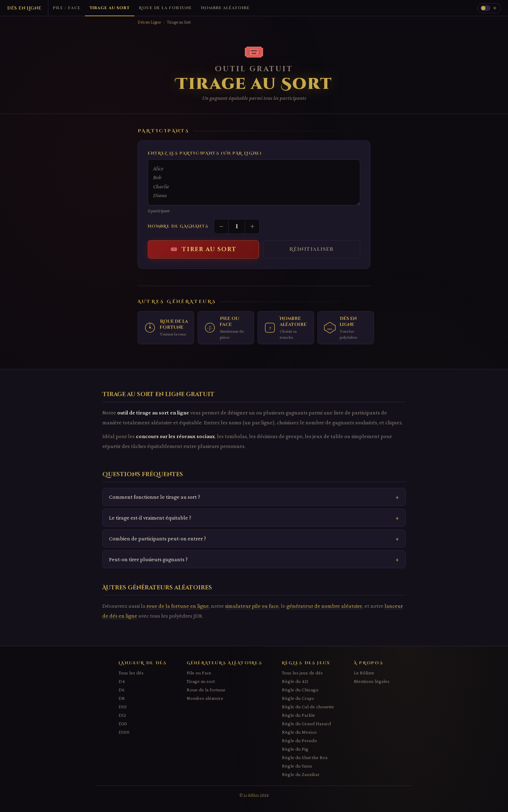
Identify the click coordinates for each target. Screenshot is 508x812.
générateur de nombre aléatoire (324, 606)
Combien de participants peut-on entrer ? (158, 538)
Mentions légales (372, 681)
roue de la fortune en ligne (178, 606)
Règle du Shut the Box (305, 757)
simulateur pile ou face (252, 606)
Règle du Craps (298, 698)
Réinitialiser (312, 249)
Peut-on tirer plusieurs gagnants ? (148, 559)
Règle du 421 (295, 681)
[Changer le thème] (489, 8)
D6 (122, 690)
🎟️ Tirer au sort (204, 249)
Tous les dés (131, 673)
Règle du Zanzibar (301, 774)
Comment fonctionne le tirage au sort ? (155, 497)
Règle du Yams (297, 766)
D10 (123, 707)
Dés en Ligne (149, 22)
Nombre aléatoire (205, 698)
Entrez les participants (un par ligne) (205, 153)
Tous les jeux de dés (302, 673)
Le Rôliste (364, 673)
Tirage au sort (201, 681)
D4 (122, 681)
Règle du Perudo (300, 740)
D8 (122, 698)
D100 (124, 732)
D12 (122, 715)
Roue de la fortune (206, 690)
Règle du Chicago (300, 690)
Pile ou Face (199, 673)
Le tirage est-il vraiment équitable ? (150, 518)
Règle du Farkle (298, 715)
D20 (123, 723)
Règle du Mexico (299, 732)
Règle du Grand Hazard (306, 723)
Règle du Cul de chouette (308, 707)
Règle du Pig (295, 749)
